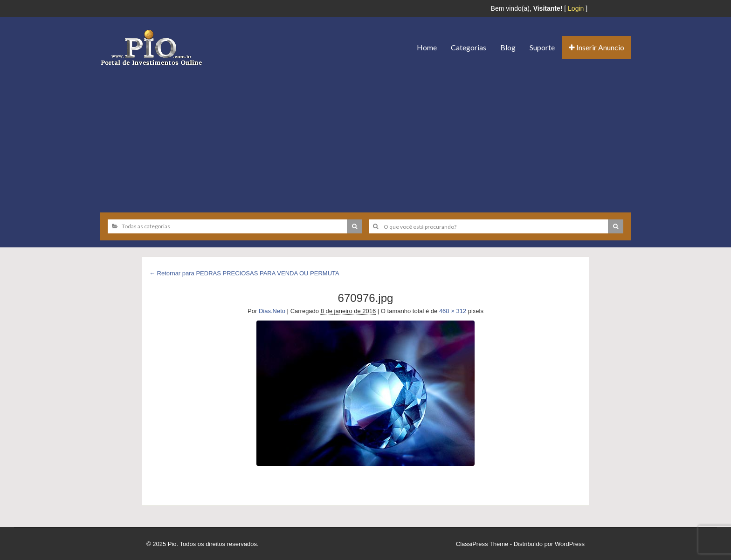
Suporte (542, 47)
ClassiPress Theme (482, 544)
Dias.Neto (272, 311)
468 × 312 (453, 311)
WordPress (570, 544)
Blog (508, 47)
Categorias (469, 47)
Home (427, 47)
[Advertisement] (365, 136)
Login (576, 8)
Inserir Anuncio (597, 47)
